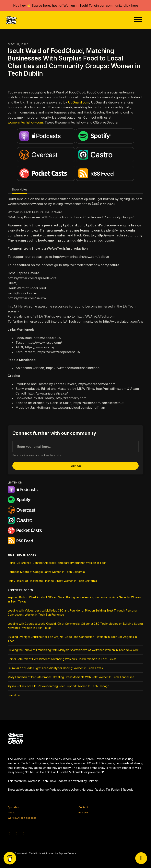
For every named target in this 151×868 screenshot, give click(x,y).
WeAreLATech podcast (22, 818)
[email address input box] (75, 447)
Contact (83, 807)
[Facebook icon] (24, 833)
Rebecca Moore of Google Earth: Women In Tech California (46, 572)
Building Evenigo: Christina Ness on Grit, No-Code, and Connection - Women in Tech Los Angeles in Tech (72, 639)
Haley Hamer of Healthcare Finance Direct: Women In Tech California (52, 581)
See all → (14, 695)
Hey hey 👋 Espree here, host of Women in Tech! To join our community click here (76, 5)
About (11, 813)
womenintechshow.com (25, 122)
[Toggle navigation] (138, 20)
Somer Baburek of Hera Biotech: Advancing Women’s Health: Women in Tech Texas (62, 659)
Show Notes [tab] (19, 189)
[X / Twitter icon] (10, 833)
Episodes (13, 807)
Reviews (83, 813)
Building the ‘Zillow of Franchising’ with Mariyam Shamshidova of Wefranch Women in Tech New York (73, 650)
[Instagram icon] (17, 833)
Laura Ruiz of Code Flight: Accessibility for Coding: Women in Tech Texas (55, 668)
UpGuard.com (79, 102)
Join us (76, 466)
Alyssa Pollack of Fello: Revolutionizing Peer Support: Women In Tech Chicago (58, 686)
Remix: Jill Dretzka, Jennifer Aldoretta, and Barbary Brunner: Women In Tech (57, 563)
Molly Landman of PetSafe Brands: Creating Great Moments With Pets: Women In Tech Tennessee (71, 677)
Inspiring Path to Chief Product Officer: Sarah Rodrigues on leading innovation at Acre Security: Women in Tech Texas (74, 599)
